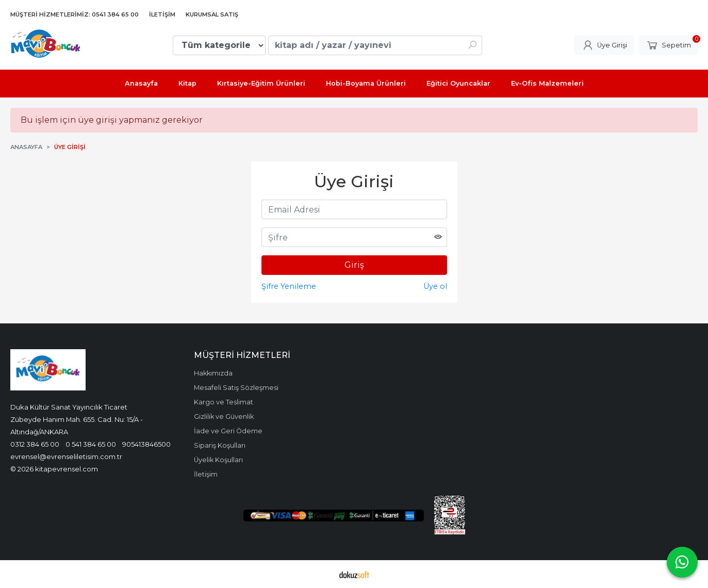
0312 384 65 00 (35, 444)
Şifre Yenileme (289, 286)
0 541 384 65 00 (91, 444)
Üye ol (435, 286)
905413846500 (146, 444)
